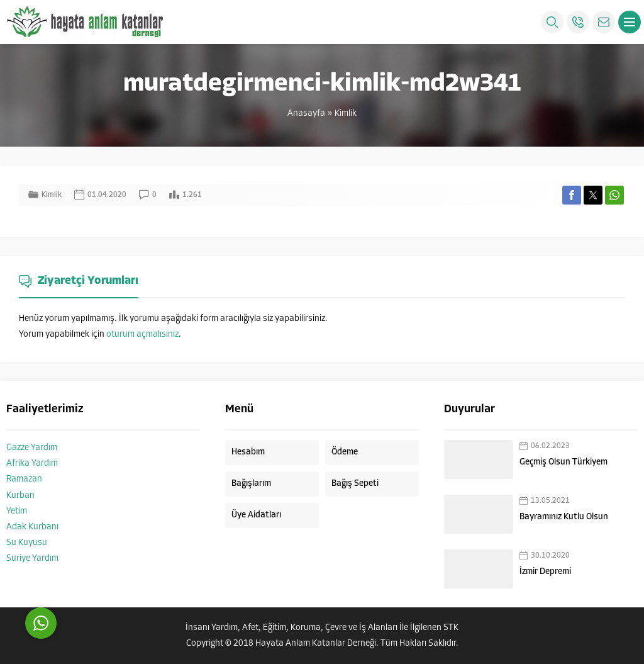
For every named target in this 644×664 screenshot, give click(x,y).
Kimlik (346, 114)
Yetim (17, 511)
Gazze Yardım (32, 448)
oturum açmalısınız (142, 335)
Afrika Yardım (32, 464)
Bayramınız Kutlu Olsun (564, 517)
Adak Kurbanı (32, 527)
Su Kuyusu (27, 543)
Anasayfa (306, 114)
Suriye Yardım (32, 559)
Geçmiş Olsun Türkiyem (563, 462)
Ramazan (24, 479)
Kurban (20, 496)
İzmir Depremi (545, 572)
